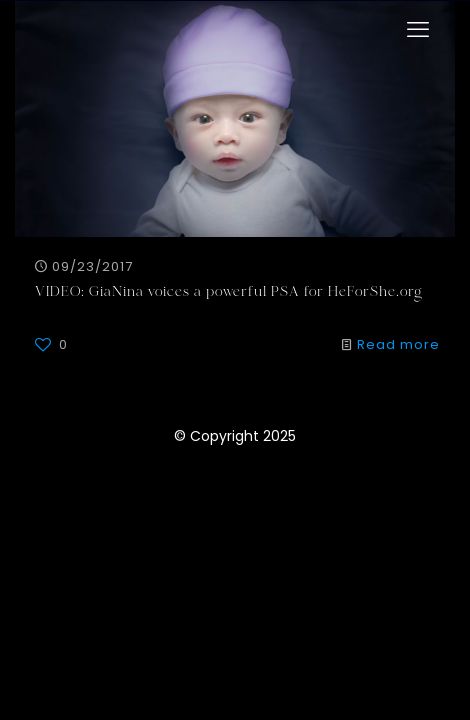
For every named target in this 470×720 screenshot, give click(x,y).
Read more (398, 344)
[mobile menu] (418, 30)
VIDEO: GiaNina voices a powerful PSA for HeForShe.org (229, 293)
